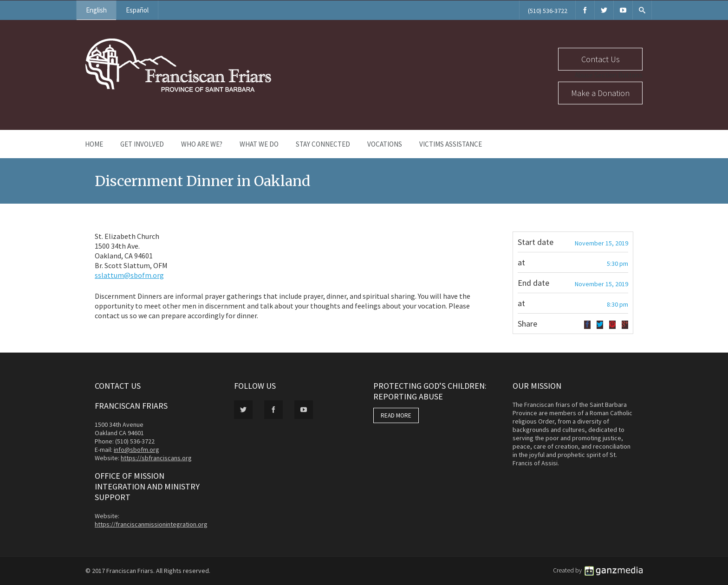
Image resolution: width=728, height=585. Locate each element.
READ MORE (396, 415)
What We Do (259, 144)
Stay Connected (323, 144)
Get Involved (142, 144)
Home (94, 144)
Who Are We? (202, 144)
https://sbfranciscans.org (156, 458)
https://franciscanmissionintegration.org (151, 524)
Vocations (385, 144)
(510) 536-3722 (548, 11)
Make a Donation (600, 93)
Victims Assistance (451, 144)
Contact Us (601, 59)
